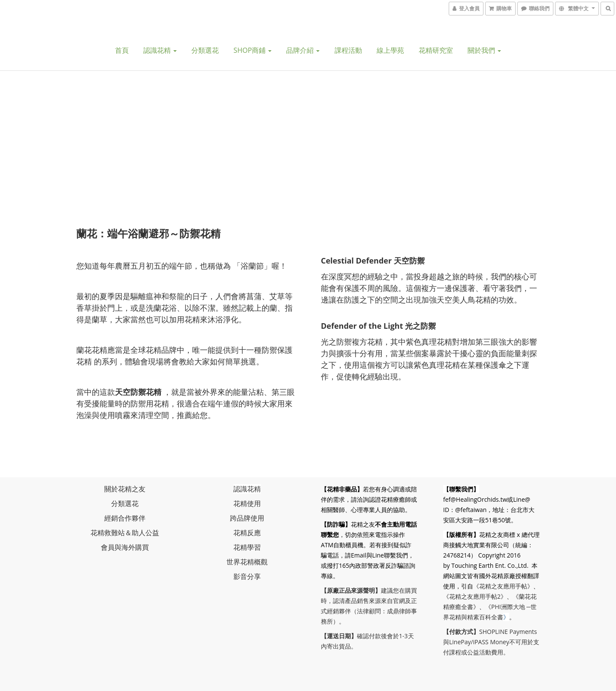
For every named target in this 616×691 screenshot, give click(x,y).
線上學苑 (390, 50)
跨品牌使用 (247, 518)
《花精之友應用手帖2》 (475, 596)
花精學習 (247, 547)
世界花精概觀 (247, 562)
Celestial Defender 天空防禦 (373, 261)
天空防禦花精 (138, 392)
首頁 (122, 50)
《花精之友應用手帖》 (503, 586)
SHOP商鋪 (252, 50)
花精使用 (247, 503)
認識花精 (160, 50)
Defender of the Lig (358, 326)
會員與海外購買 (125, 547)
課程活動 (348, 50)
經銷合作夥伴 (125, 518)
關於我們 (484, 50)
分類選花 (205, 50)
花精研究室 (436, 50)
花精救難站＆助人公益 (125, 533)
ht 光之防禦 (415, 326)
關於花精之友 (125, 489)
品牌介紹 (303, 50)
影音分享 (247, 576)
